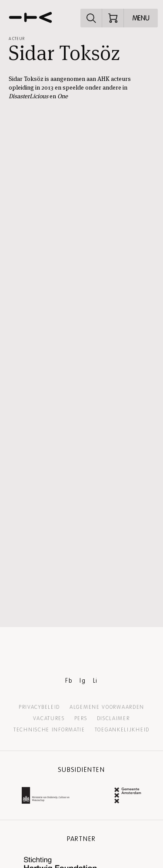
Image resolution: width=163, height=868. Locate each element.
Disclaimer (113, 718)
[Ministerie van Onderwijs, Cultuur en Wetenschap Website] (46, 796)
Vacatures (49, 718)
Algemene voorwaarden (107, 707)
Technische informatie (49, 730)
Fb (69, 681)
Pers (81, 718)
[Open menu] (141, 18)
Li (95, 681)
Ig (83, 681)
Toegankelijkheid (122, 730)
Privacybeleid (39, 707)
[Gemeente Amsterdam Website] (128, 796)
